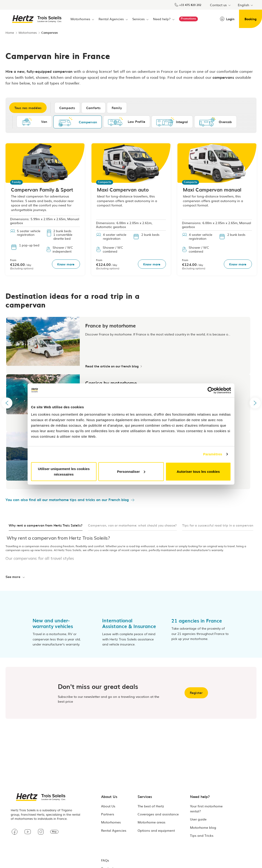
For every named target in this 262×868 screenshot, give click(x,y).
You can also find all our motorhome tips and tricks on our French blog (67, 499)
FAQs (105, 860)
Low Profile (127, 121)
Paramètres (213, 454)
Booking (251, 19)
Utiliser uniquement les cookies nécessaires (64, 471)
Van (34, 121)
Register (196, 693)
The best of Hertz (151, 806)
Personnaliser (131, 471)
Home (10, 32)
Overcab (215, 122)
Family (118, 108)
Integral (172, 122)
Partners (108, 814)
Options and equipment (156, 831)
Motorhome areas (152, 823)
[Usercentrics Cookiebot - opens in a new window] (211, 390)
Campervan (78, 122)
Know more (66, 264)
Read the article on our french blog (114, 366)
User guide (198, 820)
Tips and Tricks (202, 836)
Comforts (94, 108)
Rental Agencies (114, 831)
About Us (108, 806)
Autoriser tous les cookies (198, 471)
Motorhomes (28, 32)
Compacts (68, 108)
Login (227, 19)
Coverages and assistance (158, 814)
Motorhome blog (203, 828)
